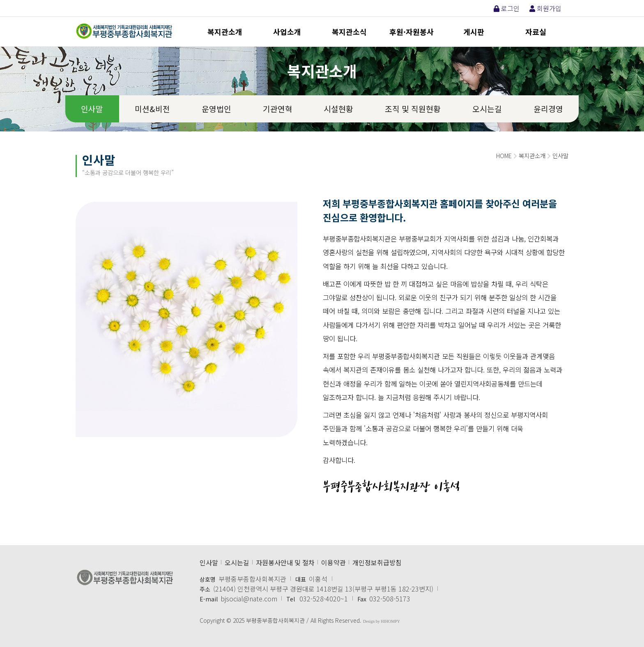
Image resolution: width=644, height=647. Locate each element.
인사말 (92, 109)
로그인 (507, 8)
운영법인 (216, 109)
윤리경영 (548, 109)
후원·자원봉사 (412, 32)
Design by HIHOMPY (382, 621)
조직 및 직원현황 (413, 109)
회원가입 (545, 8)
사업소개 (287, 32)
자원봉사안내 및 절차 (285, 562)
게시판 (474, 32)
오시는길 (487, 109)
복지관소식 (349, 32)
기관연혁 (278, 109)
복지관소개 (225, 32)
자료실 (536, 32)
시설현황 (338, 109)
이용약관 (333, 562)
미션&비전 (152, 109)
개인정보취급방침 (377, 562)
